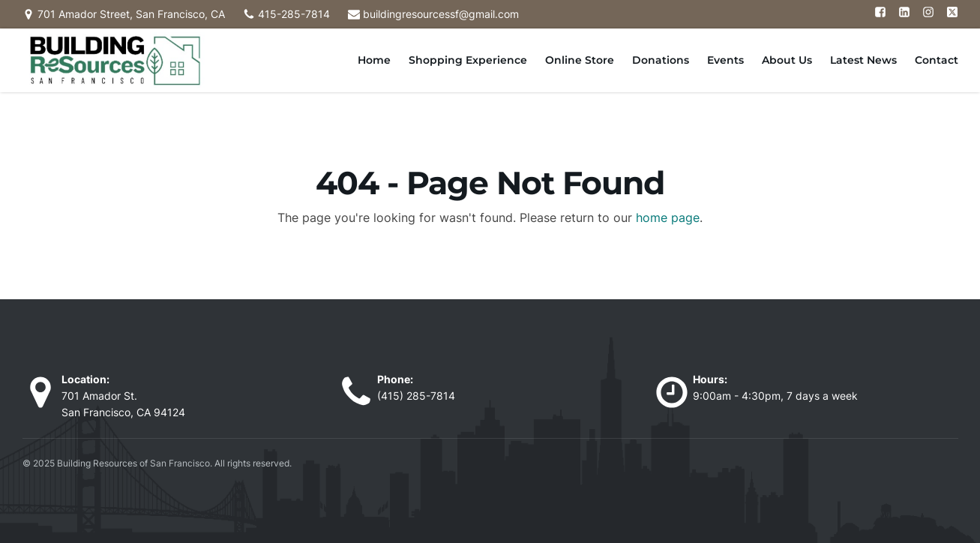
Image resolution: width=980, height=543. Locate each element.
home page (668, 217)
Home (374, 60)
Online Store (580, 60)
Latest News (863, 60)
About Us (787, 60)
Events (725, 60)
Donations (661, 60)
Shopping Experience (468, 60)
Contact (937, 60)
